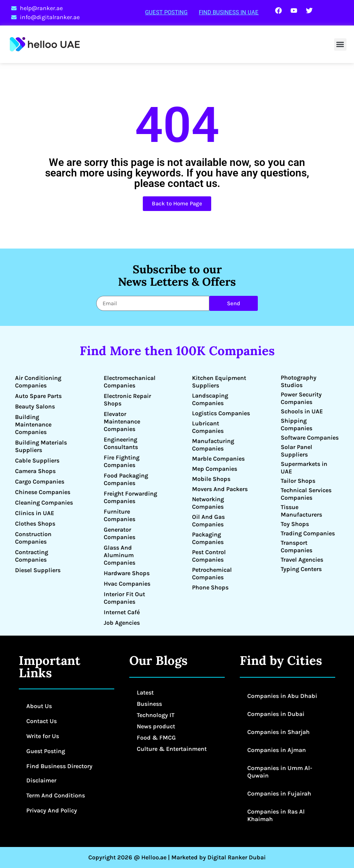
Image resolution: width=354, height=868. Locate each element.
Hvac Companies (127, 584)
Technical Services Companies (306, 494)
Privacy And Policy (52, 810)
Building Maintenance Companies (33, 424)
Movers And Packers (220, 489)
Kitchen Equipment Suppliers (219, 382)
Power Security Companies (301, 398)
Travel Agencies (302, 560)
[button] (340, 44)
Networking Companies (208, 503)
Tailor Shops (298, 481)
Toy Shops (295, 524)
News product (156, 726)
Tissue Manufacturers (301, 511)
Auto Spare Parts (38, 396)
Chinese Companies (43, 492)
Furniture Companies (120, 515)
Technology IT (156, 715)
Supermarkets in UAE (304, 468)
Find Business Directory (59, 766)
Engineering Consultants (121, 443)
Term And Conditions (56, 795)
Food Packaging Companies (126, 479)
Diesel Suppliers (38, 570)
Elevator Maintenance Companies (122, 421)
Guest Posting (166, 12)
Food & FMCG (156, 738)
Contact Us (42, 721)
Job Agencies (122, 623)
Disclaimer (41, 780)
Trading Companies (308, 533)
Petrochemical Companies (212, 573)
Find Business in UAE (229, 12)
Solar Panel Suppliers (297, 451)
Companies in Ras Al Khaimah (276, 815)
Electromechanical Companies (130, 382)
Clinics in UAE (35, 513)
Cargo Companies (40, 481)
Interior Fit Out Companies (124, 598)
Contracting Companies (32, 556)
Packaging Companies (208, 538)
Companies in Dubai (276, 714)
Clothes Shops (35, 524)
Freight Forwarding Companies (130, 497)
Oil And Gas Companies (208, 521)
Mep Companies (215, 469)
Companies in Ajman (277, 750)
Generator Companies (120, 533)
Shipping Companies (297, 424)
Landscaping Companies (210, 399)
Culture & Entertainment (172, 749)
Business (149, 704)
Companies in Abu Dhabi (282, 696)
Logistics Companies (221, 413)
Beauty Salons (35, 406)
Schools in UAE (302, 411)
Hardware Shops (127, 573)
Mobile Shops (211, 479)
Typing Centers (301, 569)
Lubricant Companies (208, 427)
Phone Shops (210, 587)
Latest (145, 692)
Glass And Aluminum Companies (120, 555)
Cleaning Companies (44, 503)
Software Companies (310, 438)
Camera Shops (35, 471)
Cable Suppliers (37, 460)
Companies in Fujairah (279, 793)
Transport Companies (297, 546)
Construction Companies (33, 538)
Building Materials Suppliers (41, 446)
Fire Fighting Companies (122, 461)
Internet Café (122, 612)
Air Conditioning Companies (38, 382)
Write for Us (43, 736)
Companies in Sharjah (278, 732)
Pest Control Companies (209, 556)
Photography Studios (299, 381)
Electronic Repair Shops (127, 400)
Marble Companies (218, 459)
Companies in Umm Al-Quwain (280, 772)
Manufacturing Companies (213, 445)
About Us (39, 706)
